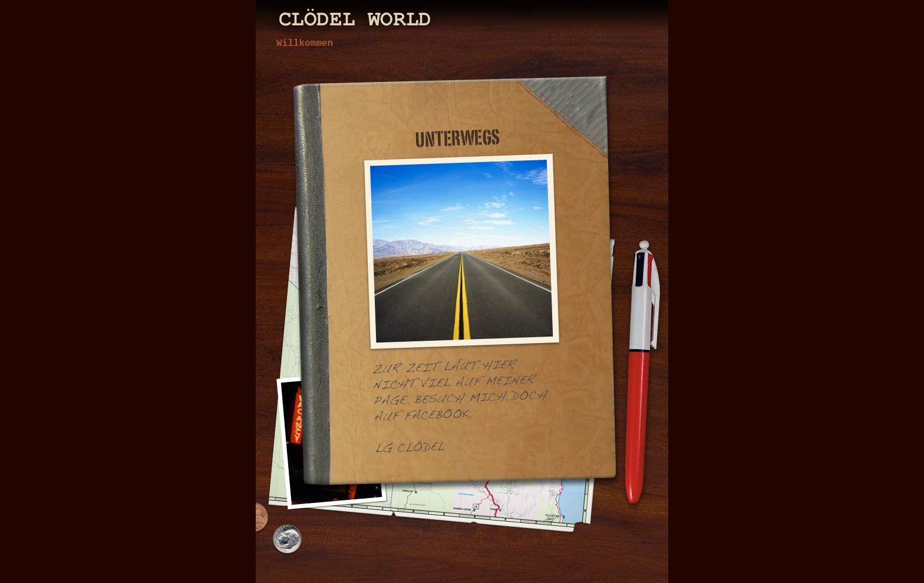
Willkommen (305, 44)
